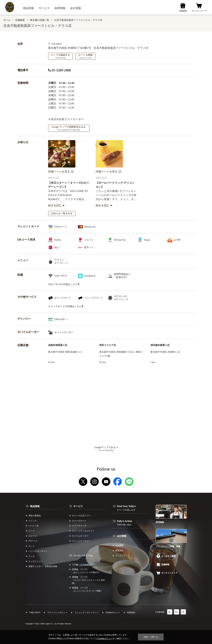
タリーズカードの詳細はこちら (66, 306)
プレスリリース (122, 556)
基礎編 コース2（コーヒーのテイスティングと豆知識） (88, 580)
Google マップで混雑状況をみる (69, 128)
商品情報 (35, 506)
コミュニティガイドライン (87, 613)
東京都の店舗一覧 (40, 20)
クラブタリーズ (79, 526)
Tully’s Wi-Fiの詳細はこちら (64, 284)
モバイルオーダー (80, 536)
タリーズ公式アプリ (81, 516)
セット (32, 546)
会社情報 (122, 536)
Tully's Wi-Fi (35, 613)
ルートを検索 (85, 56)
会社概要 (119, 545)
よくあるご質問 (166, 556)
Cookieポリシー (113, 613)
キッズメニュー (36, 561)
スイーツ (33, 536)
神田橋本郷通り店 (160, 345)
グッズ (32, 556)
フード (32, 531)
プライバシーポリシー (57, 613)
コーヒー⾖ (34, 526)
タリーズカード (79, 521)
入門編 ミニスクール (82, 565)
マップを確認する (60, 56)
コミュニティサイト (81, 541)
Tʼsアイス (33, 541)
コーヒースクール (83, 555)
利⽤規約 (131, 613)
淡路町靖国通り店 (58, 345)
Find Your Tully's (126, 508)
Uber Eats (61, 319)
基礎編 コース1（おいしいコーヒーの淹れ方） (86, 571)
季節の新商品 (35, 516)
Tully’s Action (125, 523)
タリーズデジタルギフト (83, 531)
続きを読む (56, 205)
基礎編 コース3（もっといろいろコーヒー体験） (87, 589)
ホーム (7, 20)
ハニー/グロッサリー (38, 551)
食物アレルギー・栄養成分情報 (43, 566)
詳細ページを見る (61, 172)
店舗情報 (163, 565)
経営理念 (119, 551)
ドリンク (33, 521)
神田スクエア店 (108, 345)
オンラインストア (167, 573)
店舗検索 (20, 20)
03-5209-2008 (60, 70)
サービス (78, 506)
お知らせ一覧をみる (62, 213)
